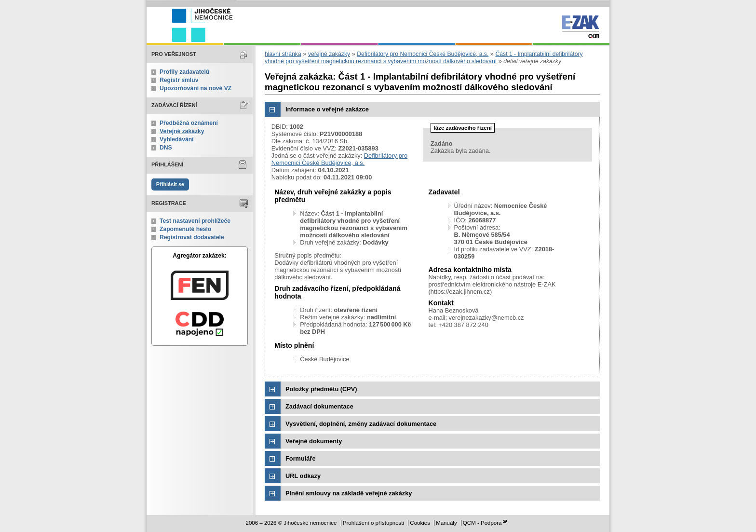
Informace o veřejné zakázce (327, 109)
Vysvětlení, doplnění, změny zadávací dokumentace (361, 424)
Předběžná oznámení (189, 123)
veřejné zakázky (329, 54)
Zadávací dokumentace (319, 406)
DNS (166, 148)
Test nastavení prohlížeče (195, 221)
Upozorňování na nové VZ (196, 88)
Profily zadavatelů (184, 72)
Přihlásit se (170, 184)
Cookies (420, 523)
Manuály (446, 523)
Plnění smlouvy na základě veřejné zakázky (349, 493)
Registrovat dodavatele (192, 237)
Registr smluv (179, 80)
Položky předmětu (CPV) (321, 389)
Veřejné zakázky (182, 131)
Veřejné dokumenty (314, 441)
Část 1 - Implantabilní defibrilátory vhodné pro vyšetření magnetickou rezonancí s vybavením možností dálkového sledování (424, 58)
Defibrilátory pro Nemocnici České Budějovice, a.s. (423, 54)
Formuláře (301, 458)
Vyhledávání (177, 139)
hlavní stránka (283, 54)
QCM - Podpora (482, 523)
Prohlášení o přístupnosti (373, 523)
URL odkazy (303, 476)
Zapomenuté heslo (185, 229)
